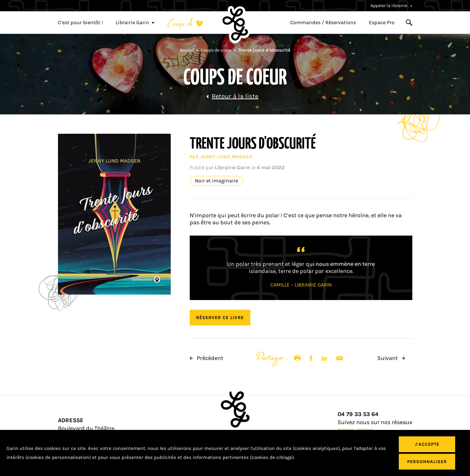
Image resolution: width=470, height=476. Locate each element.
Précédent (206, 358)
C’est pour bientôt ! (80, 23)
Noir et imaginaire (216, 181)
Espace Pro (382, 23)
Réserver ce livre (220, 318)
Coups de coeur (216, 50)
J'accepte (427, 444)
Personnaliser (427, 462)
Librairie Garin (135, 23)
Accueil (187, 50)
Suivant (391, 358)
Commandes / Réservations (323, 23)
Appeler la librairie (391, 6)
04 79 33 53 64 (358, 414)
